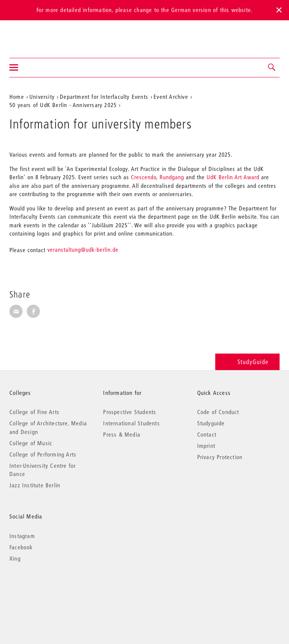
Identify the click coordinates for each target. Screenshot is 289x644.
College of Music (31, 443)
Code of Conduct (218, 412)
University (42, 97)
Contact (207, 434)
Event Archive (171, 97)
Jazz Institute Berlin (35, 485)
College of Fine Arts (34, 412)
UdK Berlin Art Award (233, 177)
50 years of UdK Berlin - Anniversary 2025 (63, 105)
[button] (272, 68)
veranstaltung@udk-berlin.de (83, 249)
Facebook (21, 547)
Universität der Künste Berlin (39, 34)
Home (17, 97)
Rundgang (172, 177)
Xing (15, 558)
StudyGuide (247, 362)
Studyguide (211, 423)
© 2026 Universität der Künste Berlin (49, 590)
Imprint (206, 446)
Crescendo (144, 177)
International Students (131, 423)
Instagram (22, 536)
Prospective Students (130, 412)
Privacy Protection (220, 457)
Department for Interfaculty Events (104, 97)
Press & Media (122, 434)
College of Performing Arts (43, 454)
